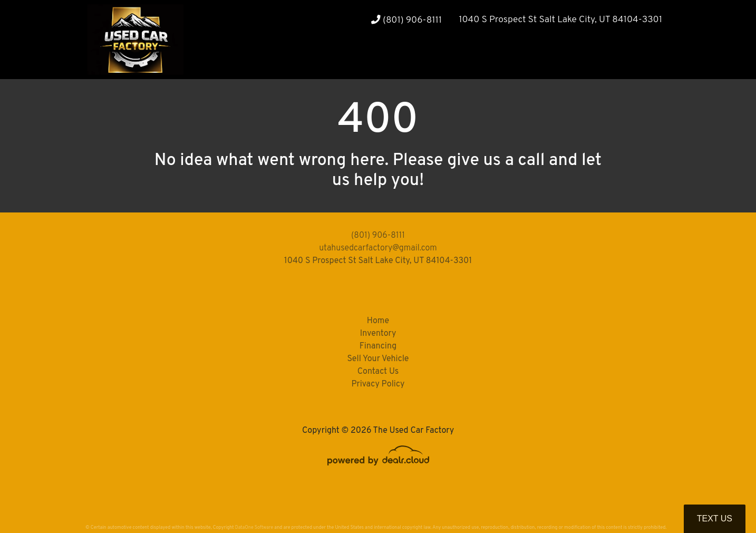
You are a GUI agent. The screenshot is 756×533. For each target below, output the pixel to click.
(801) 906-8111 (406, 20)
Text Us (715, 519)
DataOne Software (254, 527)
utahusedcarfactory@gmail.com (378, 248)
